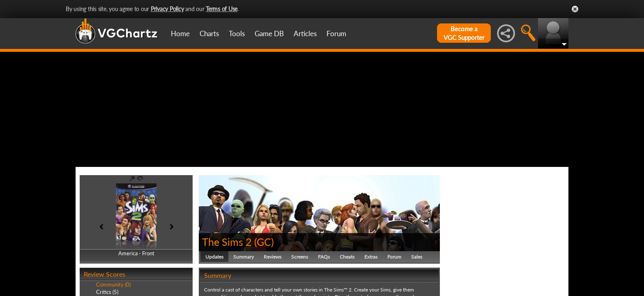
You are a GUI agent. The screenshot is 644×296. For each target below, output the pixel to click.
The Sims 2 (227, 242)
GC (264, 242)
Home (180, 34)
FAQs (324, 257)
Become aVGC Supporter (464, 33)
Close (575, 9)
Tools (237, 34)
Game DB (269, 34)
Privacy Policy (167, 9)
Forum (336, 34)
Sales (417, 257)
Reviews (273, 257)
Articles (305, 34)
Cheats (347, 257)
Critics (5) (107, 292)
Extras (371, 257)
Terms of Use (222, 9)
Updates (214, 257)
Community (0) (113, 284)
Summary (244, 257)
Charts (209, 34)
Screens (300, 257)
